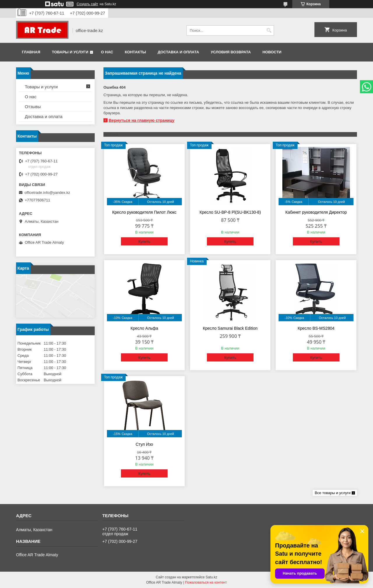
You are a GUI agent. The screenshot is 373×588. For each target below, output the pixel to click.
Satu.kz (211, 577)
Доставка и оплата (178, 52)
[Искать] (269, 30)
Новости (272, 52)
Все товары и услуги (333, 493)
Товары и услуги (70, 52)
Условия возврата (231, 52)
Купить (144, 242)
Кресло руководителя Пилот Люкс (144, 212)
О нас (107, 52)
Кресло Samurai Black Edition (230, 328)
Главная (31, 52)
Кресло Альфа (144, 328)
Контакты (135, 52)
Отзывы (33, 107)
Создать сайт (87, 4)
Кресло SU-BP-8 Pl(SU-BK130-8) (230, 212)
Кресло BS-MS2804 (316, 328)
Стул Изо (144, 444)
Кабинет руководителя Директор (316, 212)
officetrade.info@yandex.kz (47, 193)
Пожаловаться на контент (206, 582)
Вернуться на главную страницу (142, 120)
